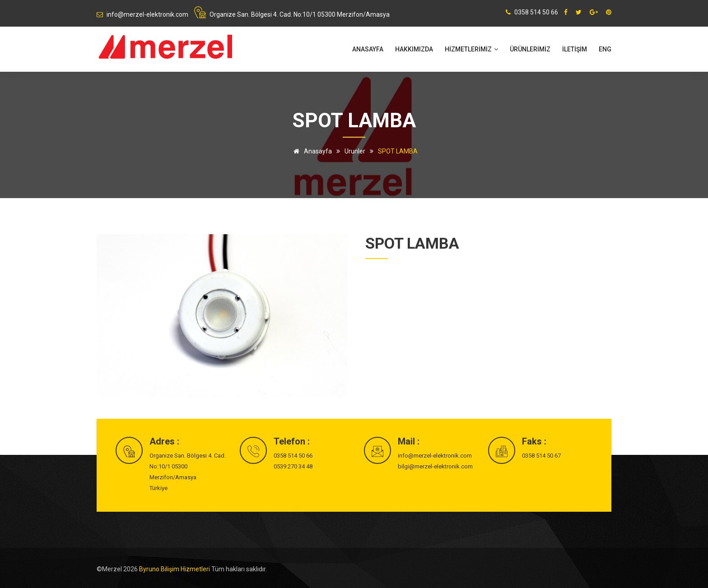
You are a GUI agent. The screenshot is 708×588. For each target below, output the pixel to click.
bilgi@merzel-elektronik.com (435, 466)
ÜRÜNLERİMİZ (530, 49)
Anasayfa (368, 49)
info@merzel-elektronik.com (435, 456)
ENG (605, 49)
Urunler (355, 151)
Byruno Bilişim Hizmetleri (175, 569)
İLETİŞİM (575, 49)
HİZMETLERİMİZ (471, 49)
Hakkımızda (414, 49)
